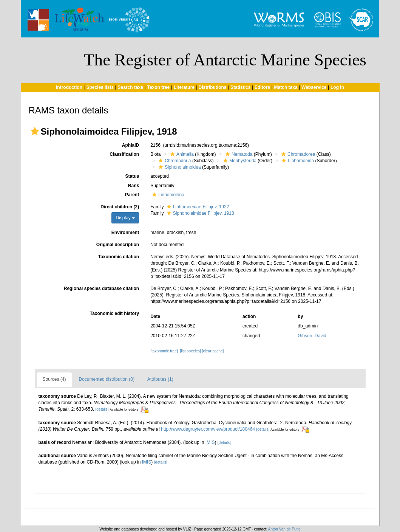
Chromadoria (174, 161)
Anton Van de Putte (284, 529)
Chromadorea (297, 154)
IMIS (210, 442)
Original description (118, 245)
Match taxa (286, 87)
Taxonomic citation (119, 257)
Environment (125, 233)
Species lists (100, 87)
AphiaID (131, 145)
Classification (124, 154)
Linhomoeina (297, 161)
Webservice (314, 87)
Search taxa (131, 87)
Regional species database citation (101, 288)
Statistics (240, 87)
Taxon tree (158, 87)
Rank (134, 186)
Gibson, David (312, 336)
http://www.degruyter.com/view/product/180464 (208, 429)
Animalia (181, 154)
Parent (132, 195)
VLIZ (187, 529)
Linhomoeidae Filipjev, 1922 (197, 207)
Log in (337, 87)
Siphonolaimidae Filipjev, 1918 (200, 213)
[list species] (190, 351)
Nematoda (238, 154)
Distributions (213, 87)
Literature (184, 87)
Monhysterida (239, 161)
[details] (102, 409)
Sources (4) (54, 379)
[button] (35, 131)
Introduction (69, 87)
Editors (262, 87)
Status (132, 176)
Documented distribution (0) (107, 379)
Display (125, 218)
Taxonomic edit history (114, 313)
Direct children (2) (120, 207)
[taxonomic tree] (164, 351)
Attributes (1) (160, 379)
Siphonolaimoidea (179, 167)
